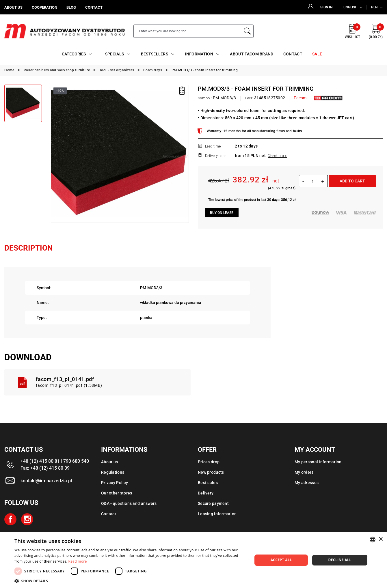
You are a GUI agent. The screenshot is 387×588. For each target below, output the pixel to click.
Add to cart (352, 181)
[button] (130, 581)
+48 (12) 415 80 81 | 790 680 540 (55, 461)
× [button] (381, 539)
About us (109, 462)
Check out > (277, 156)
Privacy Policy (115, 483)
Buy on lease (222, 213)
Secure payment (213, 503)
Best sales (208, 483)
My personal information (318, 462)
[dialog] (193, 560)
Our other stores (117, 493)
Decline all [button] (340, 560)
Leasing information (217, 514)
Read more (78, 561)
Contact (109, 514)
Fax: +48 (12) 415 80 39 (45, 468)
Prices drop (209, 462)
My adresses (307, 483)
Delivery (206, 493)
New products (211, 472)
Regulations (113, 472)
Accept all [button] (281, 560)
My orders (304, 472)
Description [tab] (28, 248)
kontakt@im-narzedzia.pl (46, 481)
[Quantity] (313, 181)
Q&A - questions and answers (129, 503)
